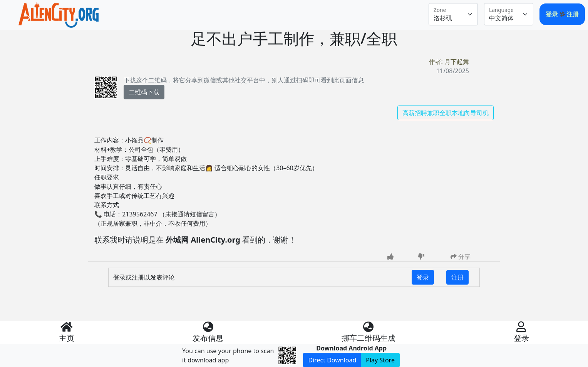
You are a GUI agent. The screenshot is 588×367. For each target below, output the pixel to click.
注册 (573, 14)
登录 (553, 14)
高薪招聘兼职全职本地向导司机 (446, 113)
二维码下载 (144, 92)
